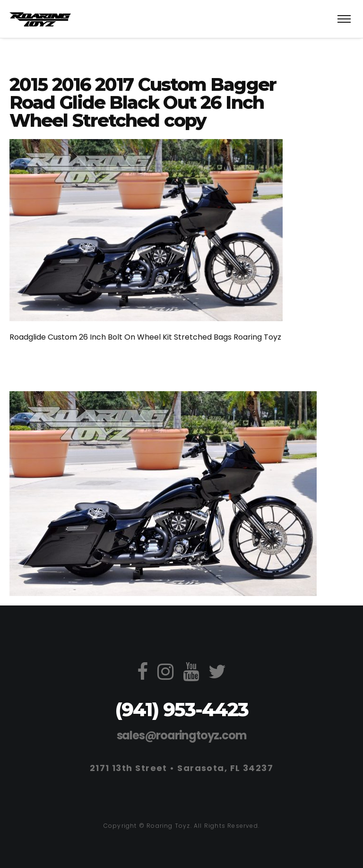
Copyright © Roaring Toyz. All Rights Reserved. (181, 826)
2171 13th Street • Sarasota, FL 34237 (181, 768)
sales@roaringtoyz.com (182, 735)
